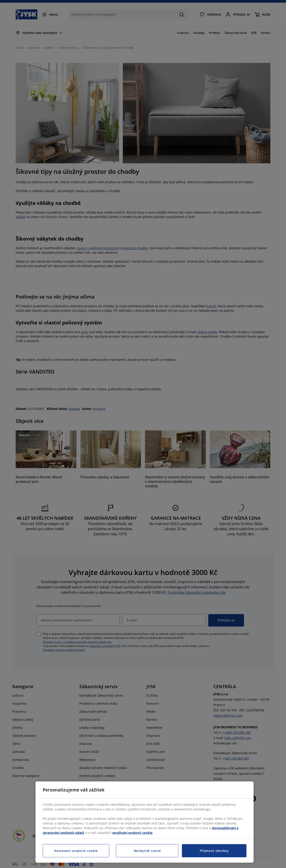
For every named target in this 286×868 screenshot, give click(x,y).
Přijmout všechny (214, 851)
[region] (145, 822)
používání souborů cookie (132, 833)
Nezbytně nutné (147, 851)
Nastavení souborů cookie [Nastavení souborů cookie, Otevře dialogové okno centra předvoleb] (76, 851)
